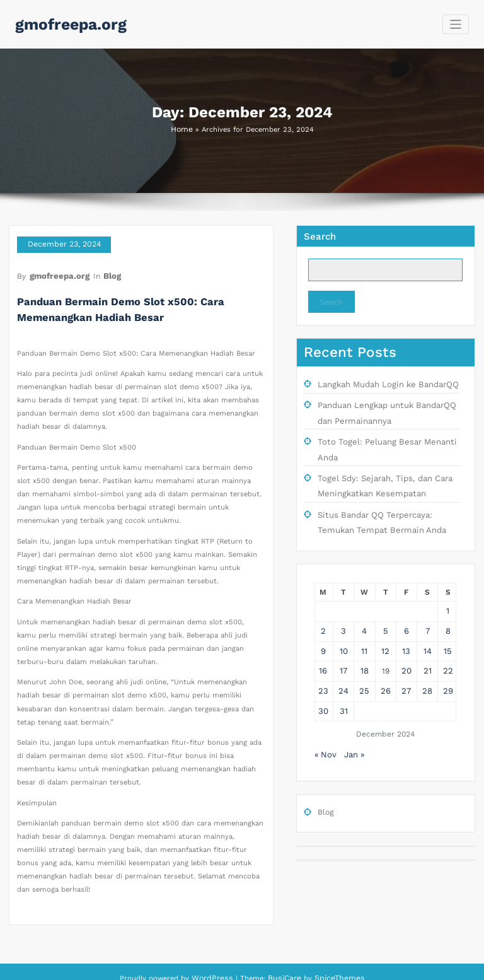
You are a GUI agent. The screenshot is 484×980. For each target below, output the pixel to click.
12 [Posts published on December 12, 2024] (386, 634)
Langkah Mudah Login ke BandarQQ (383, 383)
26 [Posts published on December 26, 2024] (386, 672)
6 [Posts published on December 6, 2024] (407, 615)
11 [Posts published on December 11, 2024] (364, 634)
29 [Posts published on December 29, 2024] (448, 672)
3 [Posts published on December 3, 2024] (344, 615)
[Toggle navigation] (456, 24)
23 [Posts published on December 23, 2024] (323, 672)
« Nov (325, 732)
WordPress (217, 966)
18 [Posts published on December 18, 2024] (364, 653)
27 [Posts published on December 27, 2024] (406, 672)
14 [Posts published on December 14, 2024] (427, 634)
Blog (105, 271)
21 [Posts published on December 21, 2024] (427, 653)
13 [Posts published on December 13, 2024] (406, 634)
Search (320, 235)
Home (181, 129)
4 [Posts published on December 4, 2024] (365, 615)
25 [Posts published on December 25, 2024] (364, 672)
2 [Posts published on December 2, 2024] (323, 615)
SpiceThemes (335, 966)
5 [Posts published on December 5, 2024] (385, 615)
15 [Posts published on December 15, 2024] (448, 634)
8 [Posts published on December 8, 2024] (448, 615)
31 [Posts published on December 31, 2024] (343, 690)
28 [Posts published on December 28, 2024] (427, 672)
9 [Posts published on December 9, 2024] (323, 634)
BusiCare (287, 966)
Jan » (352, 732)
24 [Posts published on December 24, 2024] (343, 672)
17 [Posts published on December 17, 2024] (343, 653)
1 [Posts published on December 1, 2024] (448, 597)
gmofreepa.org (66, 23)
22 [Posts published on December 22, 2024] (448, 653)
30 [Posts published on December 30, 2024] (323, 690)
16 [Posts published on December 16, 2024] (323, 653)
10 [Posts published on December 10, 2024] (343, 634)
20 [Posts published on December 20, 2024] (406, 653)
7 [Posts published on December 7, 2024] (428, 615)
